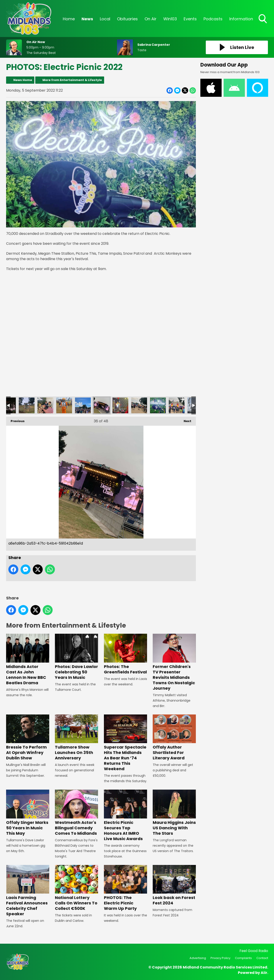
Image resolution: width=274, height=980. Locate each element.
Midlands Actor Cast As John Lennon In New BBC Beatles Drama (28, 660)
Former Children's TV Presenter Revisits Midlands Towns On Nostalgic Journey (174, 662)
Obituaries (127, 19)
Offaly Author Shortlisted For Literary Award (174, 738)
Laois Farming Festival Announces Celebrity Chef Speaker (28, 891)
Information (241, 19)
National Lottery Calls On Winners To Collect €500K (76, 888)
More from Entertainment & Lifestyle (72, 80)
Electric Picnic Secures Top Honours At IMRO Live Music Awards (125, 815)
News (87, 19)
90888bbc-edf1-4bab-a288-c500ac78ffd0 (120, 405)
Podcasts (213, 19)
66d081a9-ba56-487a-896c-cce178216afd (139, 405)
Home (69, 19)
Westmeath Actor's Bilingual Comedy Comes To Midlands (76, 813)
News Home (23, 80)
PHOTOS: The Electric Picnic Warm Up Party (125, 888)
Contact (262, 958)
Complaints (243, 958)
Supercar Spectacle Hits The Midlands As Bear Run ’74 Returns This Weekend (125, 743)
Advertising (198, 958)
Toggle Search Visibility (263, 19)
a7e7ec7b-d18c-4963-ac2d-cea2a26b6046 (83, 405)
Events (190, 19)
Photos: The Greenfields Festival (125, 654)
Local (105, 19)
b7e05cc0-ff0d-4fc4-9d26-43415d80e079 (45, 405)
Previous (15, 420)
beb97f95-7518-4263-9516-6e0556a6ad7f (27, 405)
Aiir (264, 973)
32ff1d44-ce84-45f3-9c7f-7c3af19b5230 (158, 405)
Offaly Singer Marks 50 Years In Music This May (28, 813)
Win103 (170, 19)
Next (185, 420)
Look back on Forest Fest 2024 (174, 885)
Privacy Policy (220, 958)
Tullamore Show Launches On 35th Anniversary (76, 738)
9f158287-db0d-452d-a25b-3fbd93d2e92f (177, 405)
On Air (151, 19)
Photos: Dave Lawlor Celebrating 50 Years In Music (76, 657)
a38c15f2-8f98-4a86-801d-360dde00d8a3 (64, 405)
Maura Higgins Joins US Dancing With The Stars (174, 813)
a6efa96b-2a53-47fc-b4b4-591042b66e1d (102, 405)
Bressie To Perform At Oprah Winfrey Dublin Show (28, 738)
